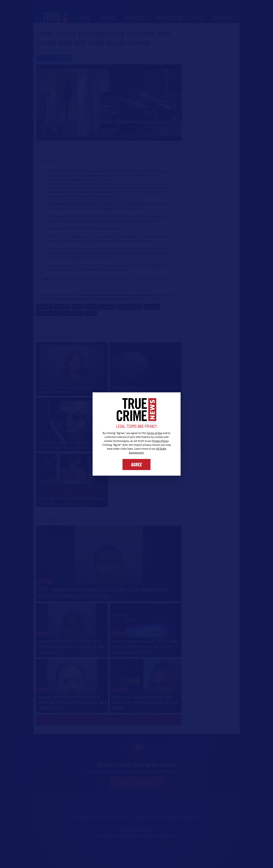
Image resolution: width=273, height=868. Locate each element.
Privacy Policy (160, 441)
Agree (136, 464)
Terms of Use (154, 433)
